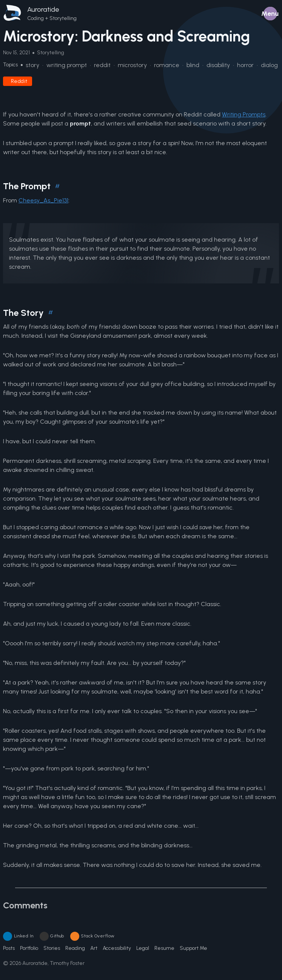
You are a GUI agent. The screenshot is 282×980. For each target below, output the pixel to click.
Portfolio (29, 948)
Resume (164, 948)
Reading (75, 948)
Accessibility (117, 948)
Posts (9, 948)
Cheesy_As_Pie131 (43, 200)
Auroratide (43, 9)
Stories (52, 948)
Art (94, 948)
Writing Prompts (244, 114)
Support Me (193, 948)
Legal (143, 948)
